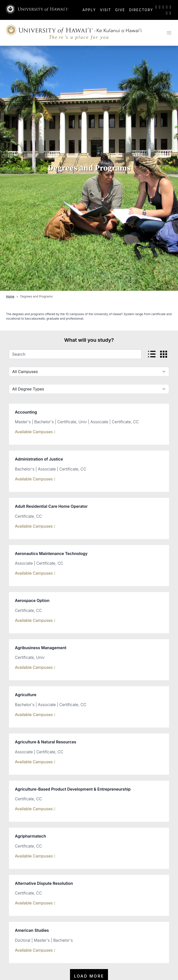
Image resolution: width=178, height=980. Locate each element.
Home (10, 296)
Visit (106, 10)
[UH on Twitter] (156, 7)
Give (120, 10)
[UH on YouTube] (167, 7)
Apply (89, 10)
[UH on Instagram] (163, 7)
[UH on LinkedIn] (170, 7)
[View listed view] (152, 354)
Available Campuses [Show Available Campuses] (35, 432)
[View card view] (164, 354)
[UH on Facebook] (160, 7)
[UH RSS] (170, 13)
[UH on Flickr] (167, 13)
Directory (141, 10)
